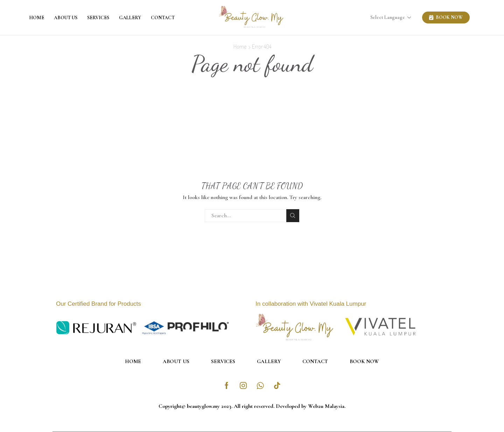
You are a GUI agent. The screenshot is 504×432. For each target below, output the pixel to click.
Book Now (364, 361)
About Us (66, 18)
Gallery (130, 18)
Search (293, 215)
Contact (163, 18)
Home (37, 18)
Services (98, 18)
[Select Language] (393, 18)
